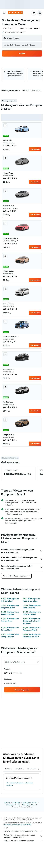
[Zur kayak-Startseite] (15, 13)
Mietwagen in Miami (29, 805)
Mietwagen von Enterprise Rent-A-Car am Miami (32, 621)
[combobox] (9, 28)
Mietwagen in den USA (30, 803)
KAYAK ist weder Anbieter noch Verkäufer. (23, 832)
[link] (22, 690)
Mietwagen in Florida (13, 805)
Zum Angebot (35, 149)
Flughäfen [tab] (20, 769)
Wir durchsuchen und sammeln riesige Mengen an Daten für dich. (23, 836)
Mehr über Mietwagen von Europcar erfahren (20, 784)
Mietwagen (16, 803)
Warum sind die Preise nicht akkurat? (23, 841)
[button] (4, 13)
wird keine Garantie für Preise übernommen (17, 825)
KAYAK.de (7, 803)
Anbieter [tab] (8, 769)
